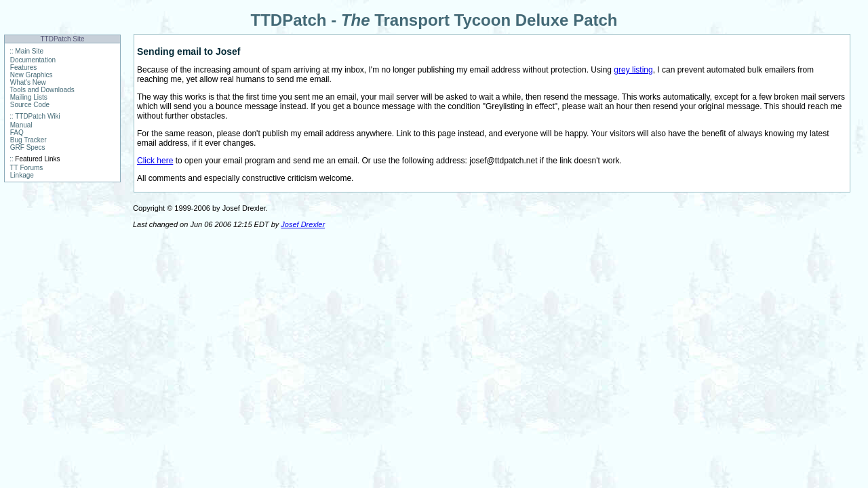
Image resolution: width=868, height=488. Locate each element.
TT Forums (27, 168)
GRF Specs (28, 147)
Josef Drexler (303, 224)
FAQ (17, 133)
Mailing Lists (29, 97)
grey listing (633, 70)
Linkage (22, 175)
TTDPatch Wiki (38, 116)
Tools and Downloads (42, 90)
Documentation (33, 60)
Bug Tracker (28, 140)
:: (12, 51)
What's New (28, 82)
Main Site (29, 51)
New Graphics (32, 75)
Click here (155, 161)
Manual (21, 125)
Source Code (30, 105)
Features (23, 67)
